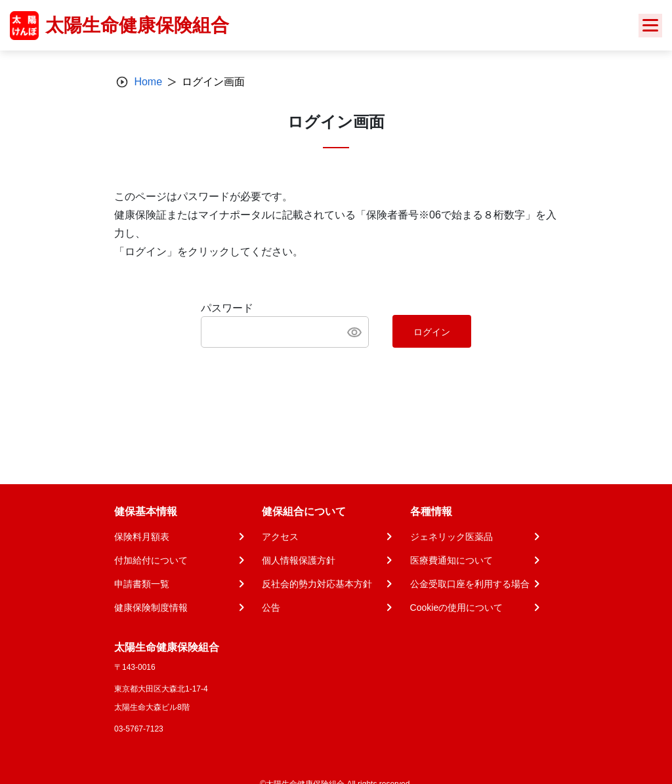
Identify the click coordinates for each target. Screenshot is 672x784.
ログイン (432, 332)
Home (148, 82)
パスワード (227, 308)
